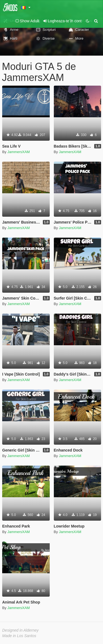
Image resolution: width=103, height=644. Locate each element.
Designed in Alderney (20, 630)
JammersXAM (19, 152)
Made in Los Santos (19, 636)
